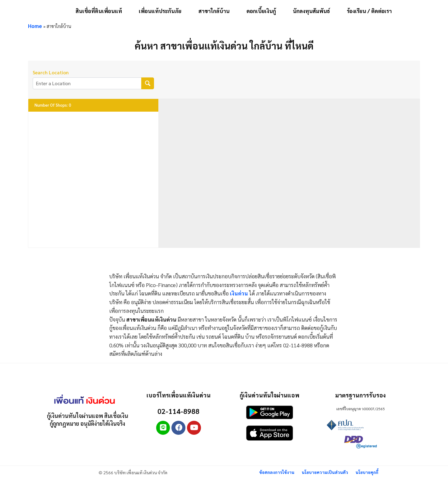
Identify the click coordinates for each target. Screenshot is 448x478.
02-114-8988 (179, 411)
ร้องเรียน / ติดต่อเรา (369, 11)
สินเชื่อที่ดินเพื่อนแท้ (99, 11)
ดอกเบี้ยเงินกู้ (261, 11)
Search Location (51, 73)
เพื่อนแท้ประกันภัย (160, 11)
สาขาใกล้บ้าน (214, 11)
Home (35, 26)
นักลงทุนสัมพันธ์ (311, 11)
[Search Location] (148, 84)
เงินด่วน (239, 293)
